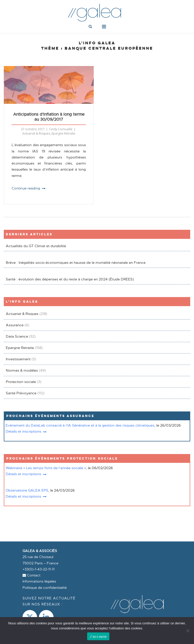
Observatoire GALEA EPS (27, 490)
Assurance (15, 325)
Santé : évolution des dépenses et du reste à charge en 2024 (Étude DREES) (70, 279)
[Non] (188, 631)
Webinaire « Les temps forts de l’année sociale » (46, 468)
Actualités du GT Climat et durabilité (36, 246)
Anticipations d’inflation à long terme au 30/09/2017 (49, 117)
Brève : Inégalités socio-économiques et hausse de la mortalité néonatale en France (76, 263)
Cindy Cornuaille (61, 129)
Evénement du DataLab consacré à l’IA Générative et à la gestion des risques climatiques (80, 425)
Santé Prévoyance (21, 393)
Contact (31, 575)
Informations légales (39, 581)
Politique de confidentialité (45, 588)
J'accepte (98, 636)
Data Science (17, 336)
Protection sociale (21, 382)
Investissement (18, 359)
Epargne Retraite (63, 133)
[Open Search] (90, 27)
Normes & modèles (22, 370)
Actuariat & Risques (36, 133)
